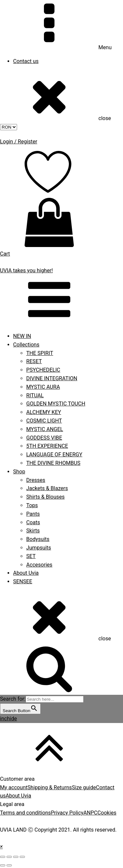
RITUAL (35, 395)
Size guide (84, 787)
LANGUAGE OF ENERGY (54, 455)
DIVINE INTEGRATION (52, 378)
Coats (33, 522)
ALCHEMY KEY (44, 412)
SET (31, 556)
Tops (32, 505)
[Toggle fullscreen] (16, 857)
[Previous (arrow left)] (3, 865)
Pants (33, 514)
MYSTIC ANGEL (45, 429)
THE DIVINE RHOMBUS (53, 463)
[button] (1, 847)
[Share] (9, 857)
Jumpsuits (39, 548)
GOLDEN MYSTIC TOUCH (56, 404)
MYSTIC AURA (43, 387)
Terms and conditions (25, 813)
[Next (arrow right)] (9, 865)
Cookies (107, 813)
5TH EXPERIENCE (47, 446)
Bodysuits (38, 539)
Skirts (33, 531)
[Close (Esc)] (3, 857)
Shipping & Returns (50, 787)
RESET (34, 361)
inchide (9, 719)
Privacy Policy (67, 813)
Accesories (39, 565)
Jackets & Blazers (47, 488)
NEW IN (22, 336)
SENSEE (23, 581)
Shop (19, 472)
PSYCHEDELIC (43, 370)
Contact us (26, 61)
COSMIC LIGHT (44, 421)
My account (14, 787)
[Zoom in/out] (22, 857)
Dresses (36, 480)
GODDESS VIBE (44, 438)
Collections (26, 345)
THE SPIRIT (40, 353)
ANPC (90, 813)
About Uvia (26, 573)
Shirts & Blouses (45, 497)
